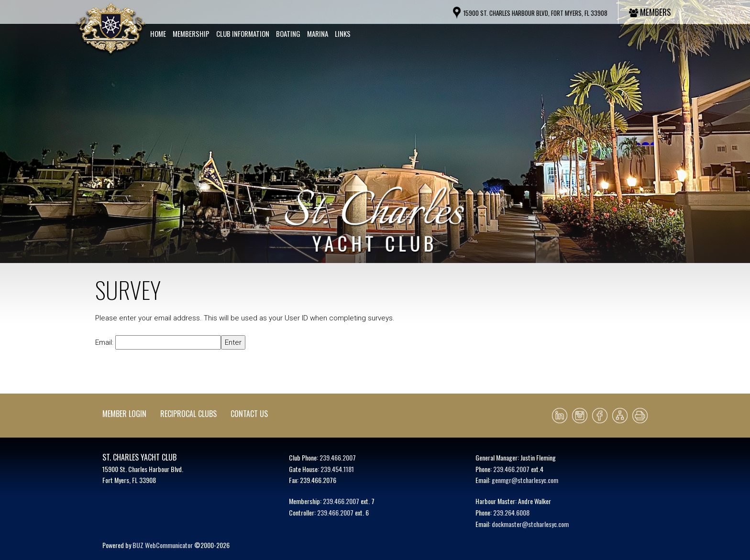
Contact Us (249, 414)
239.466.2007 (338, 457)
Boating (288, 33)
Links (343, 33)
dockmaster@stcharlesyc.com (530, 524)
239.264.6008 (511, 512)
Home (158, 33)
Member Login (124, 414)
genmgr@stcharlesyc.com (525, 480)
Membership (191, 33)
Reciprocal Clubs (188, 414)
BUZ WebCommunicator (163, 545)
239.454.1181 (337, 469)
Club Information (243, 33)
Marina (318, 33)
